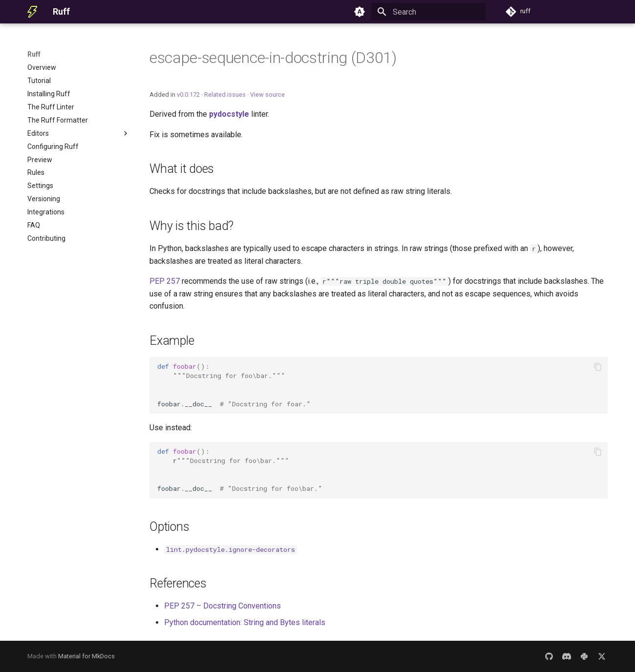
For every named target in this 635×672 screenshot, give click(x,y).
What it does (182, 169)
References (178, 583)
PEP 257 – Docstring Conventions (222, 606)
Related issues (225, 94)
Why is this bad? (191, 226)
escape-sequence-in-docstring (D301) (273, 58)
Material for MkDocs (86, 656)
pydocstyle (229, 114)
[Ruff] (32, 12)
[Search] (428, 12)
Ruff (34, 54)
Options (169, 527)
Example (172, 341)
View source (267, 94)
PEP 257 (165, 281)
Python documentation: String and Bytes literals (245, 622)
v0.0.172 (188, 94)
